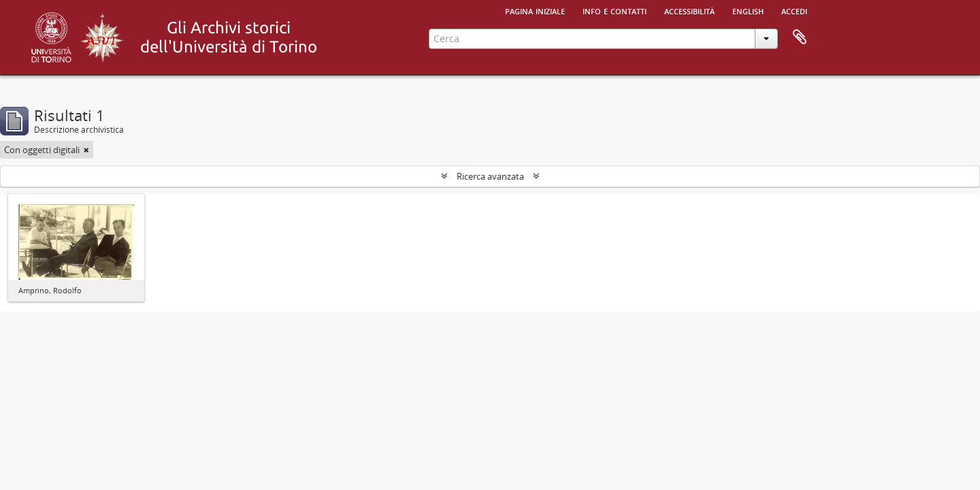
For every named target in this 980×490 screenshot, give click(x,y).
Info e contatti (615, 10)
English (748, 10)
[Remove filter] (86, 150)
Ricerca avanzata (490, 176)
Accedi (794, 10)
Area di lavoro (800, 37)
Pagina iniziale (535, 10)
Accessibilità (689, 10)
